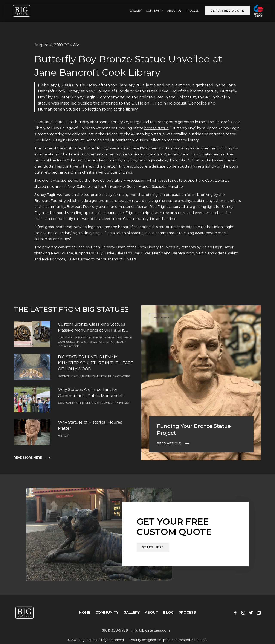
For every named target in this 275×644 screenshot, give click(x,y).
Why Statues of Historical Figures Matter (90, 425)
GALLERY (135, 11)
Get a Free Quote (227, 11)
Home (85, 612)
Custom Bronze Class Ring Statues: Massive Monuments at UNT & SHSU (93, 327)
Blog (168, 612)
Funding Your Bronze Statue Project (194, 430)
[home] (21, 11)
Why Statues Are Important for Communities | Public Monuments (91, 393)
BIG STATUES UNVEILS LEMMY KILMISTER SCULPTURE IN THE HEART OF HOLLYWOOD (96, 363)
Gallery (132, 612)
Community (154, 11)
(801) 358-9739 (115, 630)
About (151, 612)
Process (192, 11)
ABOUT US (174, 11)
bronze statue (156, 128)
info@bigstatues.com (151, 630)
